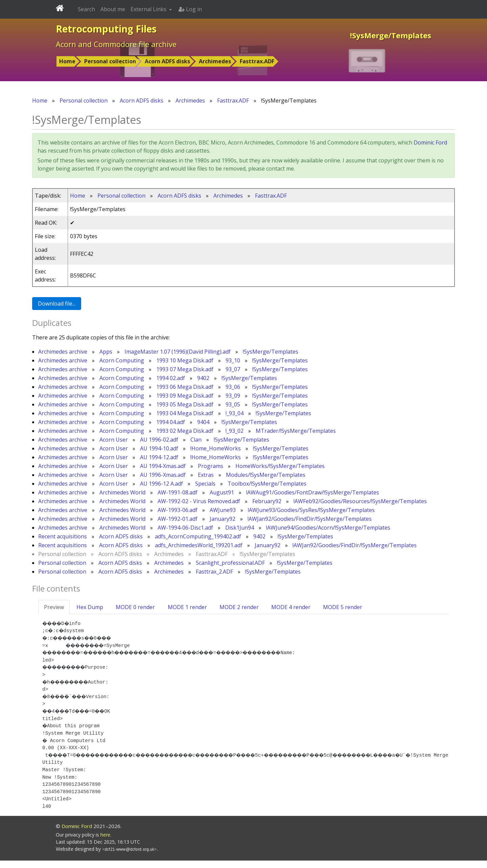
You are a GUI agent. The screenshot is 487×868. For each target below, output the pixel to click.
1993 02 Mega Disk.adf (185, 431)
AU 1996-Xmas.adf (163, 475)
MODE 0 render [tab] (135, 607)
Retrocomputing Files (106, 29)
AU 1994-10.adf (159, 448)
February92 (267, 501)
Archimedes (215, 61)
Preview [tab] (54, 607)
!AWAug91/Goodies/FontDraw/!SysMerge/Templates (313, 492)
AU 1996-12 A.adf (161, 484)
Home (67, 61)
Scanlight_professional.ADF (230, 563)
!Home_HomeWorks (216, 448)
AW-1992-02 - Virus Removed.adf (199, 501)
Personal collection (110, 61)
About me (113, 9)
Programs (211, 466)
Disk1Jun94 (240, 528)
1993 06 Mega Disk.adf (185, 387)
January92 (223, 519)
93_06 (233, 387)
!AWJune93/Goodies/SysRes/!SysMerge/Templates (311, 510)
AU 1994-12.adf (159, 457)
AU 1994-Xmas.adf (163, 466)
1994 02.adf (171, 378)
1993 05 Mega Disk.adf (185, 404)
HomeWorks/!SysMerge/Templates (280, 466)
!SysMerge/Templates (271, 352)
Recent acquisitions (63, 536)
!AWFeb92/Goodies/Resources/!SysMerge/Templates (360, 501)
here (105, 842)
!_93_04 (235, 413)
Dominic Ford (430, 142)
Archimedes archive (63, 352)
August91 (222, 492)
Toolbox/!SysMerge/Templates (267, 484)
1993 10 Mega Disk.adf (185, 360)
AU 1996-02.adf (159, 440)
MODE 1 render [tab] (187, 607)
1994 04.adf (171, 422)
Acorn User (114, 440)
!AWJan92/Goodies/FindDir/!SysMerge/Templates (310, 519)
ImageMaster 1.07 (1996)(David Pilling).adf (178, 352)
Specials (205, 484)
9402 (203, 378)
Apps (106, 352)
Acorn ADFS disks (167, 61)
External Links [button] (149, 9)
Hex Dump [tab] (90, 607)
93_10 (233, 360)
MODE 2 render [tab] (239, 607)
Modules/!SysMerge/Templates (266, 475)
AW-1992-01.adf (178, 519)
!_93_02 (235, 431)
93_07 (233, 369)
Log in (190, 9)
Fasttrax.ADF (257, 61)
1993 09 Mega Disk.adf (185, 396)
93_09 (233, 396)
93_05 (233, 404)
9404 (203, 422)
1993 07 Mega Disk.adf (185, 369)
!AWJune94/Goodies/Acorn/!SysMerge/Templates (328, 528)
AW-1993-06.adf (178, 510)
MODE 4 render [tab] (291, 607)
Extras (206, 475)
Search (86, 9)
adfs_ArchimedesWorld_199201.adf (199, 545)
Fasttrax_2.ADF (214, 572)
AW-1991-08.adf (178, 492)
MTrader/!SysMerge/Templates (296, 431)
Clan (196, 440)
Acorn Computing (122, 360)
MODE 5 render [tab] (343, 607)
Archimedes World (122, 492)
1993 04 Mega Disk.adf (185, 413)
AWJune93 (223, 510)
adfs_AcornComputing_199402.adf (198, 536)
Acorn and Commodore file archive (116, 44)
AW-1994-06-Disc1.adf (185, 528)
